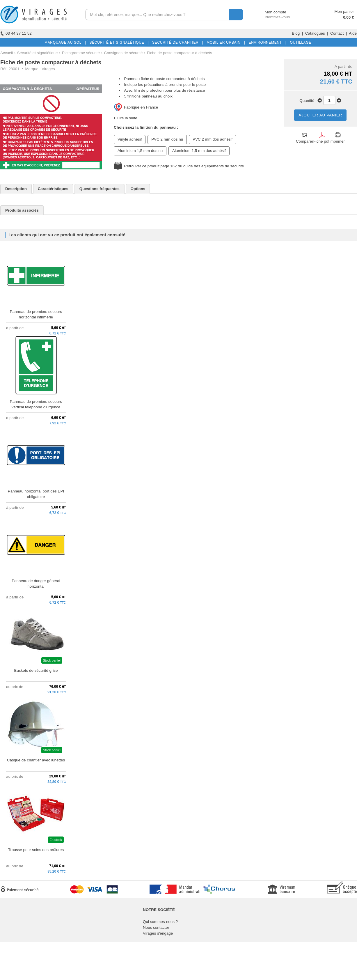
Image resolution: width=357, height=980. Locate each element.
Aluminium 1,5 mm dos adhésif (199, 151)
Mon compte (270, 12)
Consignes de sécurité (123, 53)
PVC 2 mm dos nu (167, 139)
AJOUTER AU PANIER (320, 115)
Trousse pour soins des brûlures (36, 850)
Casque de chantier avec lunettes (36, 760)
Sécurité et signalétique (38, 53)
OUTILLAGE (299, 42)
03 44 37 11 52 (16, 33)
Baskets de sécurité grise (36, 670)
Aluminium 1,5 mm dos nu (140, 151)
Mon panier (344, 11)
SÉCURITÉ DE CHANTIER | (176, 42)
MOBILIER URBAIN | (225, 42)
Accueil (7, 53)
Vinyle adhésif (130, 139)
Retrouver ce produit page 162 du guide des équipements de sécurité (184, 166)
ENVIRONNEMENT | (266, 42)
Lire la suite (127, 118)
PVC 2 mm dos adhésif (213, 139)
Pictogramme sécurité (81, 53)
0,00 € (348, 17)
